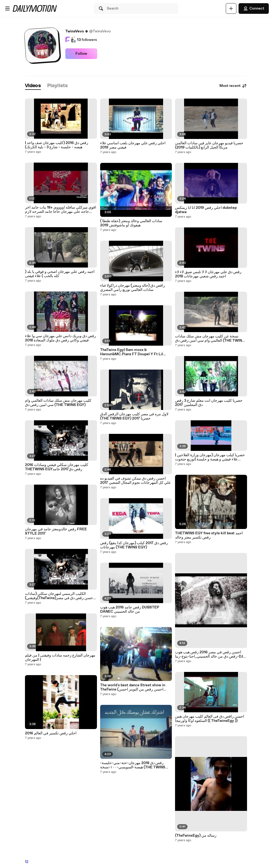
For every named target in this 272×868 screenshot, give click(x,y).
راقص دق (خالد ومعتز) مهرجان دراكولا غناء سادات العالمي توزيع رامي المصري (133, 288)
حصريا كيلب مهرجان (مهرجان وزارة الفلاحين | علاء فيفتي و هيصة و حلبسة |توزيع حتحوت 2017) (210, 457)
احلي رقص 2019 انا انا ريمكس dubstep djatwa (206, 210)
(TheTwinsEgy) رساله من (196, 836)
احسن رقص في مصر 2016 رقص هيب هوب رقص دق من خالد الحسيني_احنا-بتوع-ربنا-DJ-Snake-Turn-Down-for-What (210, 654)
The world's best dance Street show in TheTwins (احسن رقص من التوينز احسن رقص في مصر (133, 687)
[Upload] (231, 9)
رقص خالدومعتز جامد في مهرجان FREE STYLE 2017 (56, 531)
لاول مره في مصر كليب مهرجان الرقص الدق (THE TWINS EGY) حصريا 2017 (134, 416)
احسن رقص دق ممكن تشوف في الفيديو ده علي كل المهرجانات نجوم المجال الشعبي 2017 (135, 481)
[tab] (33, 86)
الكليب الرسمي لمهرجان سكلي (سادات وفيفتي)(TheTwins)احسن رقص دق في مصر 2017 (59, 596)
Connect (254, 9)
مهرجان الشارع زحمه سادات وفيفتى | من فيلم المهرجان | (60, 658)
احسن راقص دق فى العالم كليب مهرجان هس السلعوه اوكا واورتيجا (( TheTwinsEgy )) (210, 719)
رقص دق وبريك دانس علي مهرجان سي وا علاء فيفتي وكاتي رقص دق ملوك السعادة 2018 (60, 338)
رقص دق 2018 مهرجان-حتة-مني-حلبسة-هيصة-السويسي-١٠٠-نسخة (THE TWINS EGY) (133, 765)
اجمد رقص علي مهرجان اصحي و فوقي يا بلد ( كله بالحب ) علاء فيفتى (60, 274)
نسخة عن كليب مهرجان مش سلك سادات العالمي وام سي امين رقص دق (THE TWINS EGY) (210, 338)
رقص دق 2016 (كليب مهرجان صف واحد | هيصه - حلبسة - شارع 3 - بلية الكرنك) (57, 145)
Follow (81, 54)
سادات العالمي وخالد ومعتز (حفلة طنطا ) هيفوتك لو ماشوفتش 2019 (131, 223)
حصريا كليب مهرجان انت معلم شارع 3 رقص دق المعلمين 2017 (209, 403)
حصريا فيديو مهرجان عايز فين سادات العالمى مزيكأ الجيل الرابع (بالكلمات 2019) (209, 145)
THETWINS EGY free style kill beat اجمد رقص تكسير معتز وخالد (209, 535)
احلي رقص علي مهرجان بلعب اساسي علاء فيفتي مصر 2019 (133, 145)
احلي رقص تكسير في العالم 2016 (51, 733)
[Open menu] (7, 9)
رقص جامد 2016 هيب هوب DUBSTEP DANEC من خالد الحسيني (130, 609)
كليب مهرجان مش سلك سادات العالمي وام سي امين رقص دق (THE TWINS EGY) (58, 403)
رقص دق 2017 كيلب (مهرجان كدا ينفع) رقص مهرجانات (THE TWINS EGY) (134, 545)
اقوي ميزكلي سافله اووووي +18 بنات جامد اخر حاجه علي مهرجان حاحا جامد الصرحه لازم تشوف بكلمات (61, 210)
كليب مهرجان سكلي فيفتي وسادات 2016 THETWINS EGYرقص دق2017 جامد (57, 467)
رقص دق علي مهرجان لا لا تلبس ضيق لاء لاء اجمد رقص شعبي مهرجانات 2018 (208, 274)
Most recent (233, 86)
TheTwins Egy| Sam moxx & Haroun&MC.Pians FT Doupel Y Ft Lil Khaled (132, 352)
